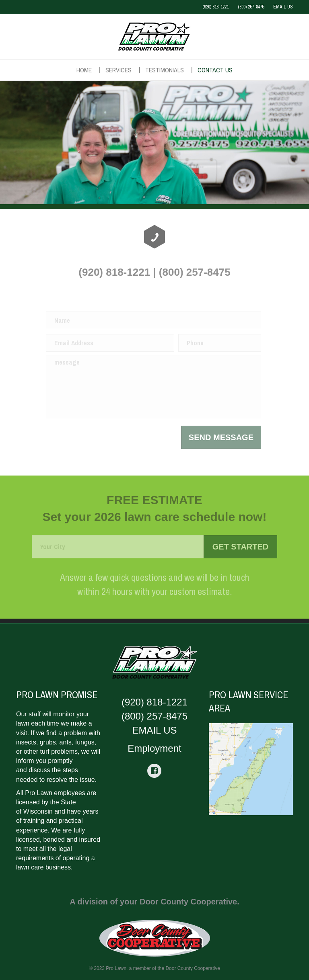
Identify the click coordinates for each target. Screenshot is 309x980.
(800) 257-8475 (251, 7)
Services (118, 70)
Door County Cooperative (193, 968)
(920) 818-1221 (215, 7)
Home (84, 70)
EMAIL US (283, 7)
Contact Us (215, 70)
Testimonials (165, 70)
